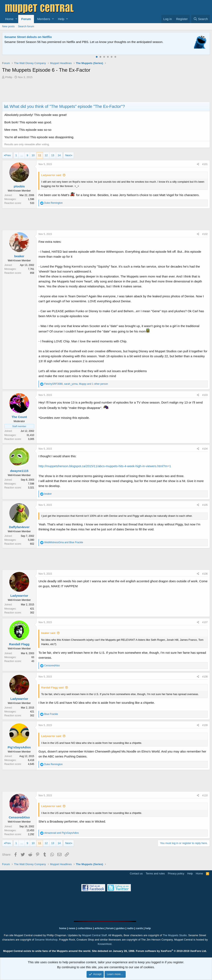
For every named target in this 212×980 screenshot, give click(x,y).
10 (33, 155)
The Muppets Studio (175, 935)
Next (68, 155)
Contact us (136, 873)
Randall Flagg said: (53, 688)
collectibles (85, 928)
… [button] (22, 155)
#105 (205, 505)
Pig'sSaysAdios (19, 747)
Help (61, 19)
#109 (205, 725)
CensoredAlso (19, 817)
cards (139, 928)
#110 (205, 795)
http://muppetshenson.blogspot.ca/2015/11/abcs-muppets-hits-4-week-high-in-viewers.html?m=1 (105, 466)
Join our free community (74, 42)
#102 (205, 234)
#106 (205, 574)
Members (44, 19)
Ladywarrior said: (51, 175)
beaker (19, 256)
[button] (16, 19)
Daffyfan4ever (19, 527)
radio (130, 928)
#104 (205, 449)
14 (59, 155)
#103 (205, 395)
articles (99, 928)
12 (46, 155)
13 (53, 155)
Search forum (26, 26)
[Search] (201, 19)
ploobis (19, 186)
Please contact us (167, 42)
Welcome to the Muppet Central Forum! (33, 37)
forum (110, 928)
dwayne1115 (19, 471)
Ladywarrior (19, 596)
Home (9, 19)
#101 (205, 164)
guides (120, 928)
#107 (205, 622)
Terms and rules (155, 873)
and (64, 542)
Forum (26, 19)
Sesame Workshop (46, 940)
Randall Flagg (19, 644)
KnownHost (105, 944)
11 (40, 155)
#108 (205, 677)
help (148, 928)
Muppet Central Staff (95, 935)
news (72, 928)
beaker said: (49, 633)
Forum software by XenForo (171, 951)
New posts (8, 26)
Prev (8, 155)
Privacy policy (176, 873)
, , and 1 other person (76, 384)
